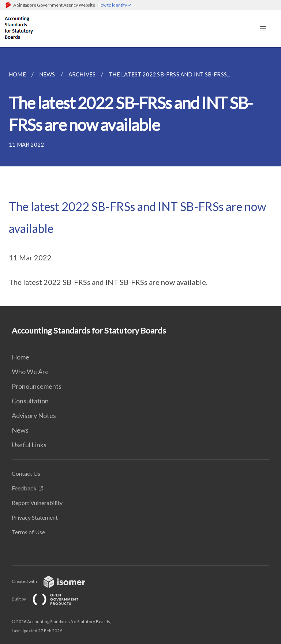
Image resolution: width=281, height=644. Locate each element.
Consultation (30, 401)
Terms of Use (28, 532)
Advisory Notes (34, 415)
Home (20, 357)
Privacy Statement (35, 517)
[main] (140, 177)
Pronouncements (37, 386)
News (20, 430)
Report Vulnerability (37, 503)
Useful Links (29, 445)
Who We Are (30, 372)
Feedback (24, 488)
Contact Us (26, 473)
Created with (54, 581)
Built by (51, 599)
